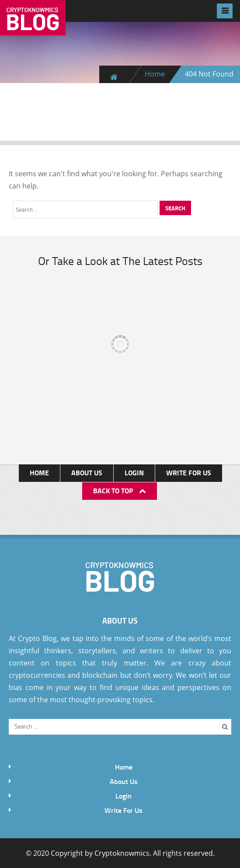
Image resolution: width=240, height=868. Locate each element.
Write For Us (189, 472)
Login (134, 472)
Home (155, 74)
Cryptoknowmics (122, 853)
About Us (87, 472)
